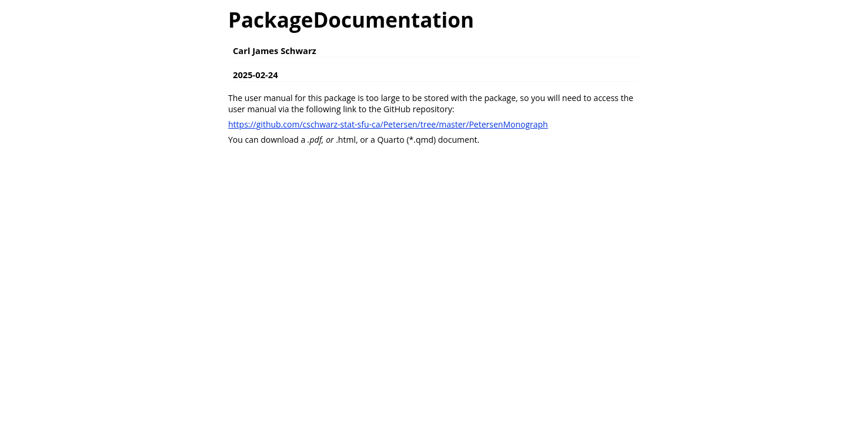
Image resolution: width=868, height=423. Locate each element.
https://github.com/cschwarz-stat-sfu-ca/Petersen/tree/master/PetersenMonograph (388, 124)
